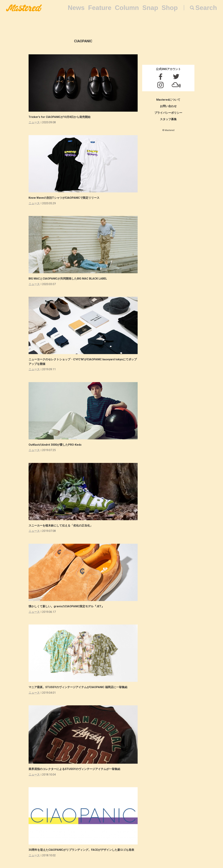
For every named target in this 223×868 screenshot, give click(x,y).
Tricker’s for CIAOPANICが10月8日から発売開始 (59, 117)
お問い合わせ (168, 106)
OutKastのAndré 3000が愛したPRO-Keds (55, 445)
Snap (150, 8)
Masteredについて (168, 100)
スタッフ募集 (168, 119)
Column (127, 8)
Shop (170, 8)
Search (206, 8)
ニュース (34, 122)
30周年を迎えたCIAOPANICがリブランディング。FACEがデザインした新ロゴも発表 (81, 850)
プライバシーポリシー (168, 113)
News (76, 8)
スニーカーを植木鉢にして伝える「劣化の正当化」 (61, 526)
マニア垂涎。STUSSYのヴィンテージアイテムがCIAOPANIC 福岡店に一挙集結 (78, 687)
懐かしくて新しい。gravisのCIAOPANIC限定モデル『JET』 (66, 606)
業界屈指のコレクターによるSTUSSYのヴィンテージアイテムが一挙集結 (74, 769)
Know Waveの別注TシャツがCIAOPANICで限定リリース (64, 198)
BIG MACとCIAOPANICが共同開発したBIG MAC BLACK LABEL (68, 279)
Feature (100, 8)
